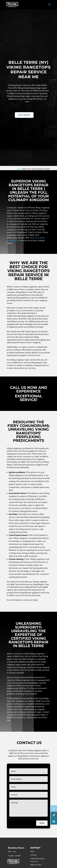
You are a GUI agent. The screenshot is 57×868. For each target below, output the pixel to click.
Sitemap (33, 855)
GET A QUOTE (24, 115)
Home (19, 169)
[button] (54, 821)
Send (42, 823)
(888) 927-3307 (36, 865)
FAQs (32, 851)
